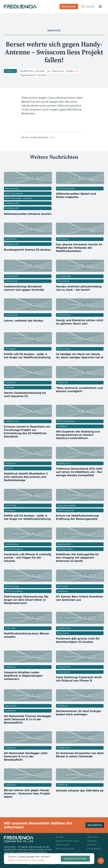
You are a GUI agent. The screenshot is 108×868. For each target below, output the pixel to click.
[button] (100, 7)
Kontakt (92, 845)
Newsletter (69, 6)
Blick (77, 71)
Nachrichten (63, 845)
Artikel (60, 837)
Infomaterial (94, 849)
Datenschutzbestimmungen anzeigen (27, 860)
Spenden (92, 841)
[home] (20, 7)
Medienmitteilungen (67, 841)
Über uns (92, 837)
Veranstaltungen (65, 849)
